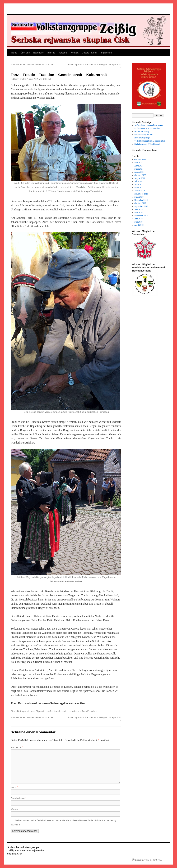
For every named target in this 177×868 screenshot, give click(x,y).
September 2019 (141, 206)
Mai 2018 (138, 222)
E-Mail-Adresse (18, 798)
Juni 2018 (139, 219)
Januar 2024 (139, 172)
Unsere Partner (90, 53)
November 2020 (141, 194)
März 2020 (139, 197)
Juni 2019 (139, 209)
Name (14, 787)
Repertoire (38, 53)
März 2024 (139, 169)
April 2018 (139, 225)
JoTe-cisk (47, 79)
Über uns (25, 53)
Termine (51, 53)
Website (14, 809)
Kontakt (75, 53)
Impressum (106, 53)
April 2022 (139, 184)
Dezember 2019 (141, 200)
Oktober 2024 (140, 160)
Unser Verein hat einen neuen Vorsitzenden (32, 65)
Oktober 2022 (140, 175)
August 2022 (140, 178)
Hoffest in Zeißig (142, 132)
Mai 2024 (138, 163)
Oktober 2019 (140, 203)
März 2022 (139, 188)
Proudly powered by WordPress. (148, 860)
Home (14, 53)
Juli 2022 (138, 181)
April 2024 (139, 166)
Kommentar (17, 747)
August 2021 (140, 191)
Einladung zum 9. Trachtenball (147, 144)
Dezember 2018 (141, 216)
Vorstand (63, 53)
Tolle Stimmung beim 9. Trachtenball (150, 141)
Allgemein (40, 711)
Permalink (92, 711)
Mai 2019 (138, 213)
